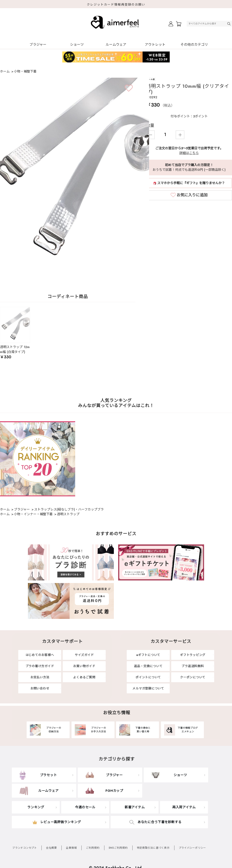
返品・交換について (148, 666)
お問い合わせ (40, 688)
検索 (229, 24)
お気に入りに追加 (192, 195)
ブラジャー (38, 45)
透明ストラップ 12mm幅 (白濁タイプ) (15, 349)
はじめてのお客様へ (40, 655)
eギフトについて (148, 655)
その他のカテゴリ (194, 45)
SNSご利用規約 (118, 848)
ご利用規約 (93, 848)
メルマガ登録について (148, 688)
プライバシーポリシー (192, 848)
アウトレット (155, 45)
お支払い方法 (40, 677)
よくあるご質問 (84, 677)
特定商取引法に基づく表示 (153, 848)
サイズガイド (84, 655)
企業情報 (71, 848)
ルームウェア (116, 45)
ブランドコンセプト (25, 848)
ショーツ (77, 45)
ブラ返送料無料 (193, 666)
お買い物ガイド (84, 666)
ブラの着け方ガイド (40, 666)
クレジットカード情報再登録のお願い (116, 5)
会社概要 (51, 848)
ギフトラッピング (193, 655)
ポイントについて (148, 677)
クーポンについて (193, 677)
